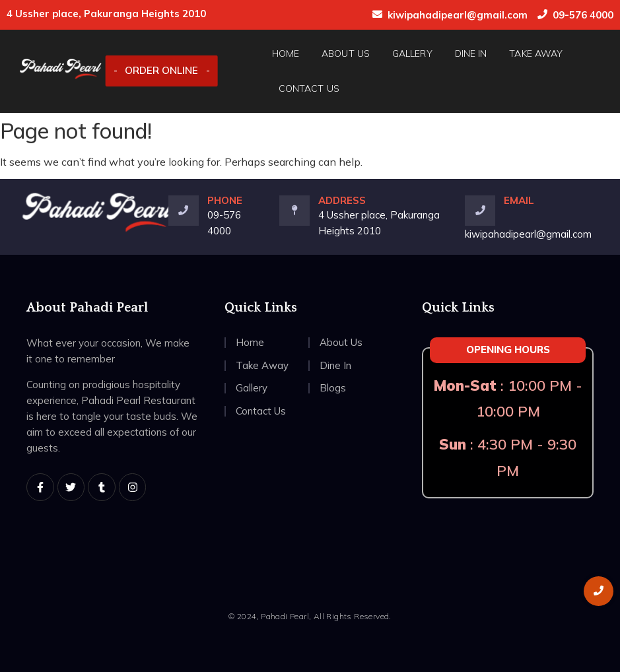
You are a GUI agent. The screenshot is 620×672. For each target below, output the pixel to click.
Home (286, 53)
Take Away (536, 53)
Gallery (412, 53)
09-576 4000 (583, 15)
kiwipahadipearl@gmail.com (458, 15)
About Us (346, 53)
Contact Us (309, 88)
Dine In (471, 53)
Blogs (333, 388)
